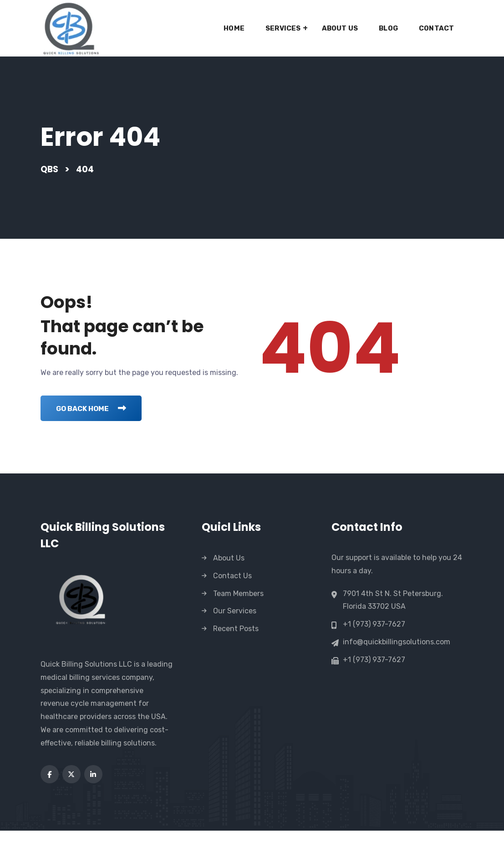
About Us (340, 28)
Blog (388, 28)
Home (234, 28)
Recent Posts (236, 646)
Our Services (235, 629)
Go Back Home (95, 426)
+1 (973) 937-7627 (374, 642)
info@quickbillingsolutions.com (397, 660)
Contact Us (232, 594)
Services (283, 28)
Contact (436, 28)
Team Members (238, 611)
